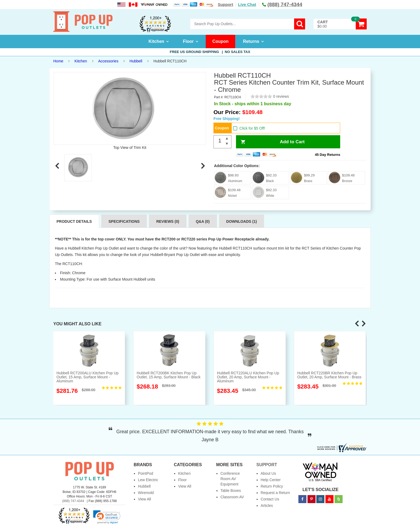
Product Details (74, 221)
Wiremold (146, 493)
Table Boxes (231, 491)
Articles (267, 506)
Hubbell (136, 61)
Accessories (108, 61)
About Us (268, 473)
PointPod (146, 473)
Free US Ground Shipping (210, 52)
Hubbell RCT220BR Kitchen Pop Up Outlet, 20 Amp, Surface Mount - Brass (329, 375)
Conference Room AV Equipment (230, 479)
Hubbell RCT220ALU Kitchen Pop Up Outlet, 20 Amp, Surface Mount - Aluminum (248, 377)
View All (145, 499)
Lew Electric (148, 480)
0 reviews (281, 96)
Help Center (271, 480)
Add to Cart (292, 142)
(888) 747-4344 (73, 501)
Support (226, 4)
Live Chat (247, 4)
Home (58, 61)
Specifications (124, 221)
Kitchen (156, 41)
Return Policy (272, 486)
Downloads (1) (242, 221)
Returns (251, 41)
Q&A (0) (203, 221)
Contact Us (270, 499)
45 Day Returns (328, 155)
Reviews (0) (168, 221)
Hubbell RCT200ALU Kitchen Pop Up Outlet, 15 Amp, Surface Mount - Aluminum (88, 377)
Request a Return (275, 493)
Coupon (220, 41)
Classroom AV (232, 497)
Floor (188, 41)
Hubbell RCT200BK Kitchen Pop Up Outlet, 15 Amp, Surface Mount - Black (168, 375)
